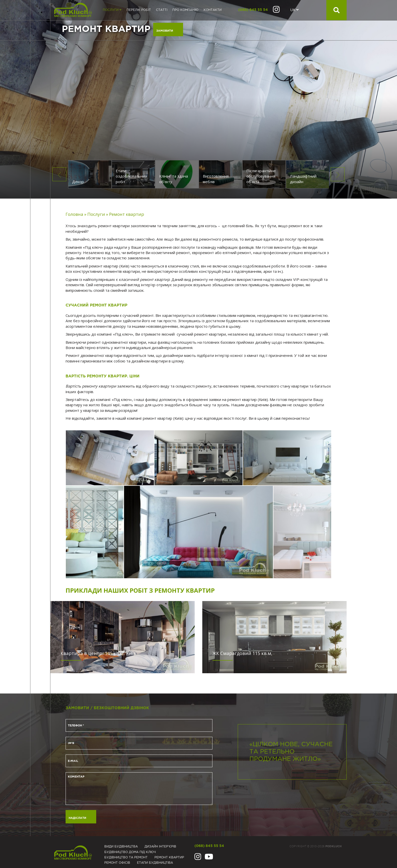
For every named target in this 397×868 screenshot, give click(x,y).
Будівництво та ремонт (126, 857)
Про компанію (185, 10)
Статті (162, 10)
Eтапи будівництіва (155, 863)
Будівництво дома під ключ (130, 852)
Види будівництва (121, 847)
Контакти (213, 10)
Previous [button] (59, 174)
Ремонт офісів (117, 863)
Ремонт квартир (169, 857)
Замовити (165, 31)
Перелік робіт (139, 10)
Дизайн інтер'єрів (160, 847)
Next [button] (338, 174)
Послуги (112, 10)
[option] (198, 99)
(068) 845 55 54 (253, 10)
